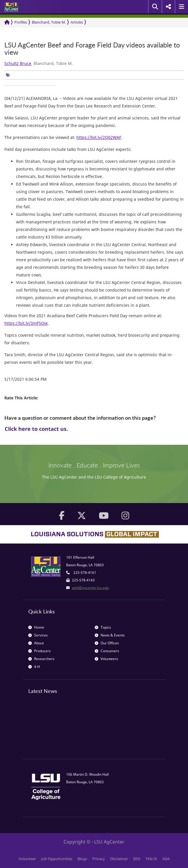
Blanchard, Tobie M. (49, 22)
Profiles (21, 22)
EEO (137, 859)
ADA (166, 859)
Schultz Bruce (18, 63)
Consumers (107, 651)
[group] (9, 75)
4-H (34, 667)
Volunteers (106, 659)
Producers (39, 651)
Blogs (82, 859)
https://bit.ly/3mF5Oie (26, 323)
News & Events (110, 635)
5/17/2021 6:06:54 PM (26, 379)
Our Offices (107, 643)
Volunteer (27, 859)
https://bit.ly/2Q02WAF (99, 137)
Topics (103, 627)
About (36, 643)
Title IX (151, 859)
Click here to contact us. (36, 429)
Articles (77, 22)
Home (36, 627)
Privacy (99, 859)
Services (38, 635)
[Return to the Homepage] (7, 22)
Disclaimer (119, 859)
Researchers (41, 659)
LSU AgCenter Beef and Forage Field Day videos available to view (92, 49)
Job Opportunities (57, 859)
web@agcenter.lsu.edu (91, 588)
